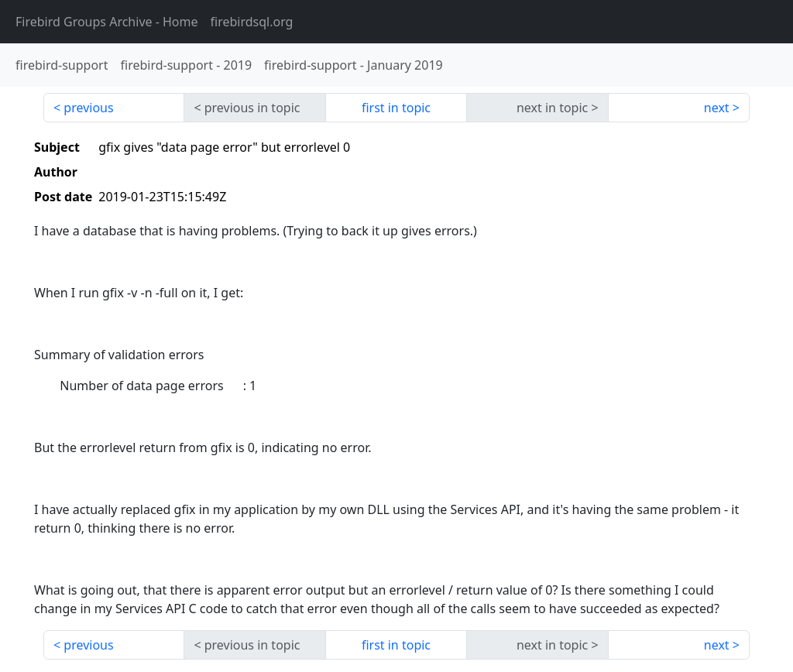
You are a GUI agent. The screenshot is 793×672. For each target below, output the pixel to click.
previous (88, 108)
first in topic (396, 108)
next (717, 108)
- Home (107, 22)
